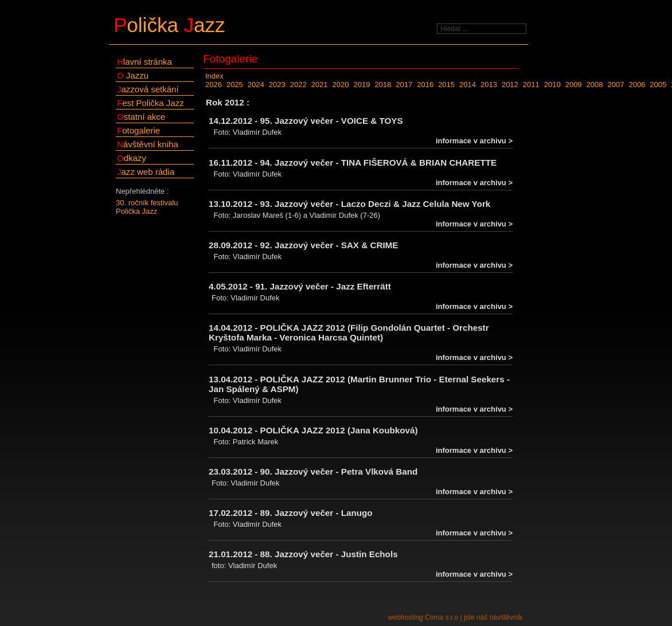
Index (214, 76)
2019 (362, 85)
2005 (658, 85)
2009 (574, 85)
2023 (277, 85)
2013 (489, 85)
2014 (468, 85)
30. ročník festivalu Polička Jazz (147, 207)
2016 (425, 85)
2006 (637, 85)
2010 (552, 85)
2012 (510, 85)
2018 (383, 85)
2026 (214, 85)
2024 (256, 85)
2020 (341, 85)
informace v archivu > (474, 141)
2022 (298, 85)
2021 (320, 85)
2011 (531, 85)
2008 (595, 85)
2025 (235, 85)
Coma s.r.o (442, 617)
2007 (616, 85)
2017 (404, 85)
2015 (446, 85)
